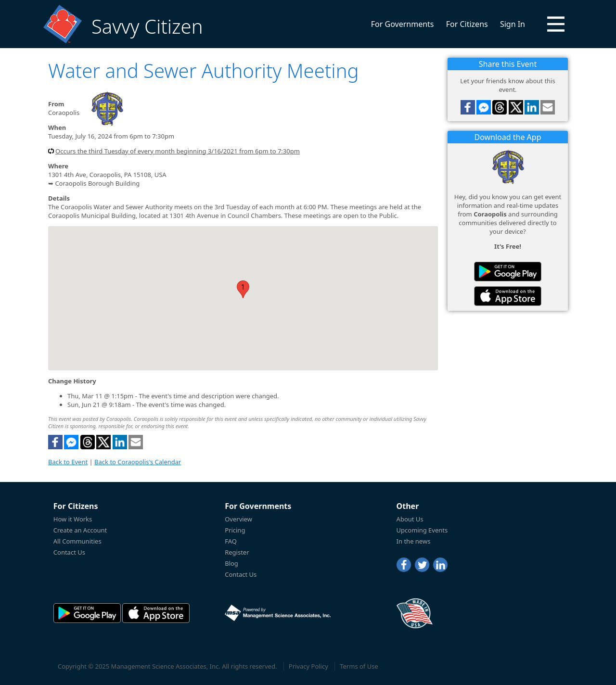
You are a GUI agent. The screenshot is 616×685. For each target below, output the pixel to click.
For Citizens (467, 24)
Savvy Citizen (147, 26)
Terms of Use (359, 666)
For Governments (403, 24)
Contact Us (69, 552)
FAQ (231, 541)
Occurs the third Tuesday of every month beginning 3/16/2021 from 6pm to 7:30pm (178, 151)
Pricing (235, 530)
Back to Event (68, 462)
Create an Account (80, 530)
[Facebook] (404, 565)
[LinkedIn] (440, 565)
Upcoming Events (422, 530)
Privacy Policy (308, 666)
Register (237, 552)
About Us (410, 519)
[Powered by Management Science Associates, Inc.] (278, 613)
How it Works (73, 519)
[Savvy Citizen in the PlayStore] (508, 272)
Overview (238, 519)
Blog (231, 563)
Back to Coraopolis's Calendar (138, 462)
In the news (414, 541)
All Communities (77, 541)
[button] (556, 24)
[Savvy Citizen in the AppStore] (508, 296)
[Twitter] (422, 565)
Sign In (513, 24)
